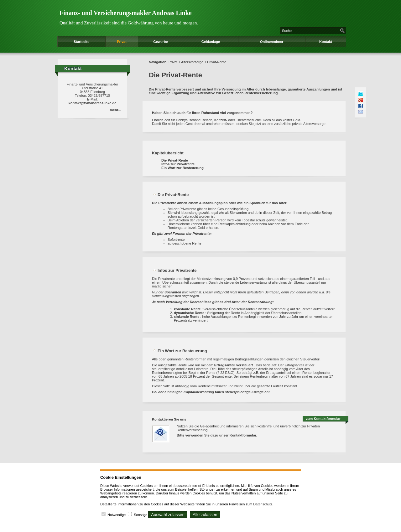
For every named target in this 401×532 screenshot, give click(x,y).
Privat (122, 42)
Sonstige (141, 515)
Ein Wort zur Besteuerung (182, 168)
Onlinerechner (272, 42)
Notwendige (117, 515)
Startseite (81, 42)
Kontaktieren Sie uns (169, 419)
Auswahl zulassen (168, 515)
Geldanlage (211, 42)
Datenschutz (263, 504)
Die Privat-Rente (175, 160)
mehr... (115, 110)
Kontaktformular (243, 435)
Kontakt (326, 42)
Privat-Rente (217, 62)
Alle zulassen (205, 515)
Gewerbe (160, 42)
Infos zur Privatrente (178, 164)
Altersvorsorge (192, 62)
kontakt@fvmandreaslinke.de (93, 103)
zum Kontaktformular (323, 419)
